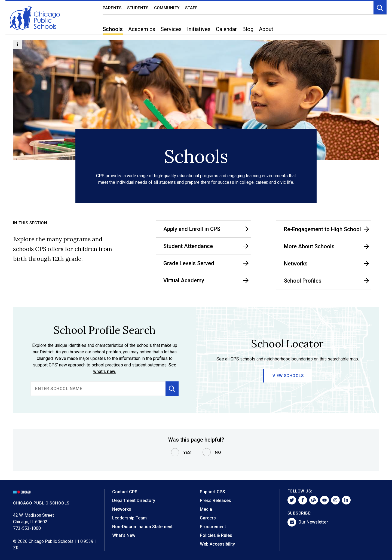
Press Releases (215, 501)
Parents (112, 8)
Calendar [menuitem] (226, 29)
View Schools (288, 376)
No (218, 452)
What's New (124, 535)
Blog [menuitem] (248, 29)
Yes (187, 452)
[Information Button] (17, 45)
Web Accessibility (217, 544)
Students (138, 8)
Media (206, 509)
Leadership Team (129, 518)
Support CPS (212, 492)
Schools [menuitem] (113, 29)
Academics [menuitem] (142, 29)
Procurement (213, 527)
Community (167, 8)
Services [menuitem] (171, 29)
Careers (208, 518)
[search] (98, 389)
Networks (122, 509)
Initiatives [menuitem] (199, 29)
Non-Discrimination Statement (142, 527)
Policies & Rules (216, 535)
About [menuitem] (266, 29)
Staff (191, 8)
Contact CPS (125, 492)
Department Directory (134, 501)
